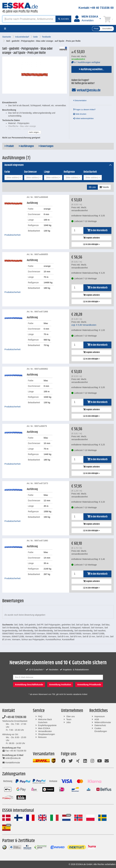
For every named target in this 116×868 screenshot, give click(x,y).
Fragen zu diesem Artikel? (84, 110)
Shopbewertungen (47, 734)
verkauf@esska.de (86, 90)
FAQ (40, 716)
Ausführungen (26, 146)
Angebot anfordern (91, 238)
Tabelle (104, 187)
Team (69, 719)
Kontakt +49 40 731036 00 (96, 8)
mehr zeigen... (35, 132)
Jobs (68, 722)
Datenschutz (100, 725)
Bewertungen (46, 146)
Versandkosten (45, 731)
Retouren (42, 737)
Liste (92, 187)
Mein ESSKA (44, 728)
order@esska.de (11, 758)
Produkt (9, 146)
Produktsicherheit (12, 235)
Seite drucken (80, 114)
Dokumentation (80, 101)
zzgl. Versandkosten (84, 325)
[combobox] (14, 178)
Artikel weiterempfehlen (83, 118)
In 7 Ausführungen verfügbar (86, 62)
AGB (97, 719)
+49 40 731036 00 (14, 717)
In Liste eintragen (91, 244)
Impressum (100, 716)
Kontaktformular (11, 763)
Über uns (70, 716)
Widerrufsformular (103, 722)
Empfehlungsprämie (47, 725)
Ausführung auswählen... (91, 69)
